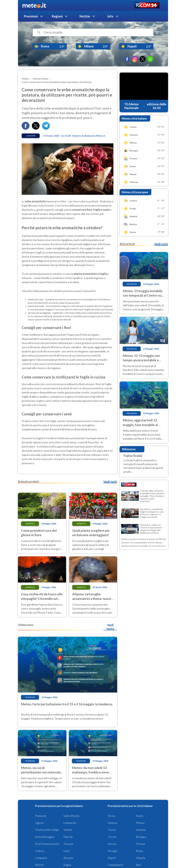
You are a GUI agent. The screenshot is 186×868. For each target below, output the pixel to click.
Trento (112, 830)
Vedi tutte (110, 627)
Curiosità (31, 136)
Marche (68, 837)
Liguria (39, 823)
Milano (140, 823)
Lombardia (70, 823)
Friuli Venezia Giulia (47, 844)
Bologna (141, 837)
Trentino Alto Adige (47, 830)
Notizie (85, 16)
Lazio (67, 851)
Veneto (68, 830)
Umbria (40, 851)
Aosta (140, 816)
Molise (39, 865)
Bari (139, 865)
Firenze (141, 844)
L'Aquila (141, 858)
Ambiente (30, 524)
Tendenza (30, 697)
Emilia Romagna (45, 837)
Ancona (112, 844)
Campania (41, 858)
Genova (112, 823)
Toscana (68, 844)
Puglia (67, 865)
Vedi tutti (110, 482)
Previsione (132, 284)
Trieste (112, 837)
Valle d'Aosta (71, 816)
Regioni (57, 16)
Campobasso (115, 865)
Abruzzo (68, 858)
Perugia (112, 851)
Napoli (112, 858)
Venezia (141, 830)
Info (110, 16)
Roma (139, 851)
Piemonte (41, 816)
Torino (112, 816)
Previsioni (31, 16)
